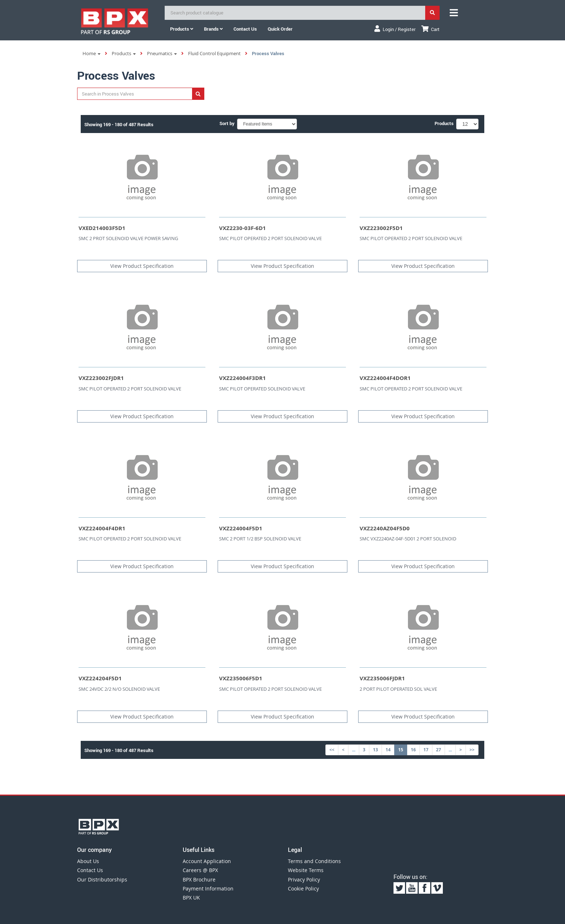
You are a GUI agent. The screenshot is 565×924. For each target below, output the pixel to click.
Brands (213, 29)
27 (439, 750)
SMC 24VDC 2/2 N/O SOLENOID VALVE (119, 689)
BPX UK (191, 898)
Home (92, 53)
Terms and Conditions (314, 861)
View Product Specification (142, 266)
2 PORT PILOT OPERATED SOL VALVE (398, 689)
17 (426, 750)
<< (332, 750)
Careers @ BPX (200, 870)
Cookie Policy (303, 888)
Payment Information (208, 888)
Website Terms (306, 870)
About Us (88, 861)
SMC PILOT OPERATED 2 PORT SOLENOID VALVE (270, 238)
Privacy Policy (304, 879)
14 (388, 750)
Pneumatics (162, 53)
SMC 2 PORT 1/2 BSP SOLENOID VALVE (260, 539)
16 (413, 750)
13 (375, 750)
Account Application (207, 861)
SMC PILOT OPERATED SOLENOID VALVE (262, 389)
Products (182, 29)
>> (472, 750)
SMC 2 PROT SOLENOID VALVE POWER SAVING (128, 238)
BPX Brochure (199, 879)
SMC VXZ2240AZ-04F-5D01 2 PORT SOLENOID (408, 539)
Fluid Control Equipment (214, 53)
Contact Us (90, 870)
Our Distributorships (102, 879)
